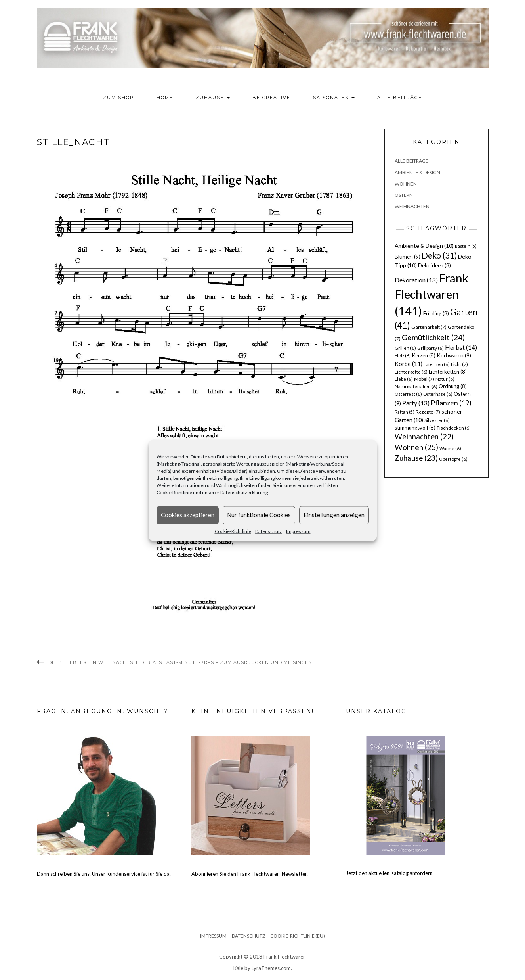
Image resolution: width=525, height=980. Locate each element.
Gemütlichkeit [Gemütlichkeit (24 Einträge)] (433, 337)
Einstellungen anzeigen (334, 515)
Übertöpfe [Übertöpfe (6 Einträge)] (453, 459)
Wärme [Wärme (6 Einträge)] (450, 448)
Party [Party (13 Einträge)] (416, 403)
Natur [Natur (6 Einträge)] (445, 379)
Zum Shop (118, 98)
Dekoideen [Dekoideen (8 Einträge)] (434, 265)
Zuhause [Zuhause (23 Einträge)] (416, 458)
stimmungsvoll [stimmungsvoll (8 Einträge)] (415, 428)
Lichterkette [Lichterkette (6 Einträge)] (411, 372)
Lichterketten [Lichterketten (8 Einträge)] (448, 372)
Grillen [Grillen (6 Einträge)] (405, 348)
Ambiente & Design (417, 172)
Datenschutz (269, 531)
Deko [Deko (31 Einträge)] (439, 255)
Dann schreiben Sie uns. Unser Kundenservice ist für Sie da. (104, 874)
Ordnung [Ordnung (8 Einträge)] (453, 386)
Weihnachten (412, 206)
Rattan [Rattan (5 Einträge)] (405, 412)
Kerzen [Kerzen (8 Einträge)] (424, 355)
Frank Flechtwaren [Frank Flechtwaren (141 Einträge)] (431, 294)
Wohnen (406, 184)
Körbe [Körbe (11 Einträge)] (409, 364)
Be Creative (271, 98)
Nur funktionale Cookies (259, 515)
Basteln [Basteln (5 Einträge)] (466, 246)
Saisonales (334, 98)
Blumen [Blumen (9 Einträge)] (408, 257)
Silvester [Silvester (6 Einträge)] (437, 420)
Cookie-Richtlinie (233, 531)
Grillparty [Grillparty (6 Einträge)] (430, 348)
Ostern (404, 195)
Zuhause (213, 98)
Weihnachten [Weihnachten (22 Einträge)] (424, 437)
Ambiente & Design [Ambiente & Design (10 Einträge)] (424, 246)
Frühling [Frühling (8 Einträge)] (436, 313)
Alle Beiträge (400, 98)
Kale (238, 968)
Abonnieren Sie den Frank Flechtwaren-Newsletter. (250, 874)
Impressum (298, 531)
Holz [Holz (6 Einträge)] (403, 356)
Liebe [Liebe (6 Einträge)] (404, 379)
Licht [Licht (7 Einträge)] (459, 364)
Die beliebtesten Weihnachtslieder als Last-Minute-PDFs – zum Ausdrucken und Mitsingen (180, 662)
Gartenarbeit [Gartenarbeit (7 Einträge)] (429, 327)
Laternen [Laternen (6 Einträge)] (437, 364)
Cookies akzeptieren (188, 515)
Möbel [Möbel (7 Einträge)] (424, 379)
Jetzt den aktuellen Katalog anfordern (389, 873)
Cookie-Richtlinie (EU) (298, 936)
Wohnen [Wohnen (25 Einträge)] (416, 447)
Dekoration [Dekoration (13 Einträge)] (416, 280)
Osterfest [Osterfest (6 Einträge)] (408, 394)
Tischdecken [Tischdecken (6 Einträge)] (454, 428)
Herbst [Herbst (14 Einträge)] (461, 347)
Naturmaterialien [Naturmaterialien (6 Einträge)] (416, 386)
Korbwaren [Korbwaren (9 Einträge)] (454, 355)
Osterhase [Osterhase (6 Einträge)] (438, 394)
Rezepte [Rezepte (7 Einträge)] (428, 412)
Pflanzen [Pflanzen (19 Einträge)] (451, 403)
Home (165, 98)
